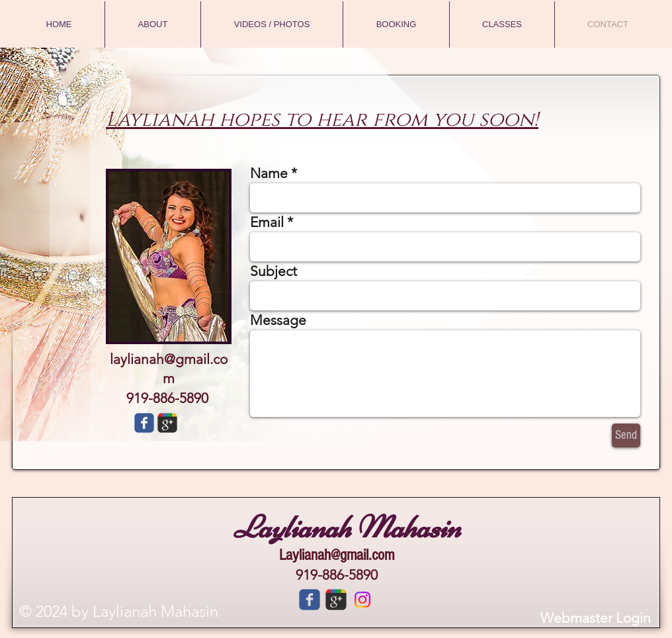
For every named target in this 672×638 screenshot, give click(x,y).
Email (267, 222)
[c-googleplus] (336, 600)
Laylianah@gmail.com (337, 555)
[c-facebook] (310, 600)
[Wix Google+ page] (167, 423)
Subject (273, 271)
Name (269, 173)
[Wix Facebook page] (144, 423)
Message (278, 320)
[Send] (626, 435)
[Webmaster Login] (595, 618)
